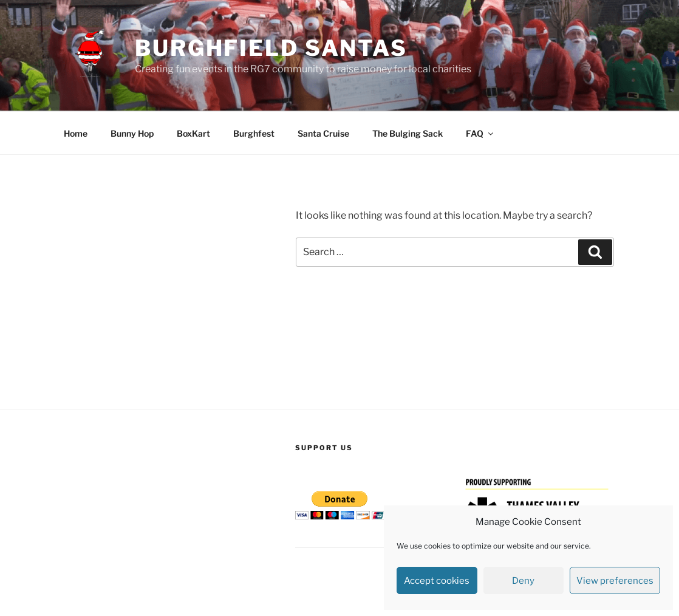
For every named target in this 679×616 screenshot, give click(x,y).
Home (76, 133)
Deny (523, 581)
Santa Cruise (323, 133)
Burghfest (254, 133)
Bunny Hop (132, 133)
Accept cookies (437, 581)
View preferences (615, 581)
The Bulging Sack (408, 133)
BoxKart (193, 133)
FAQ (480, 133)
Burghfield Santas (271, 48)
